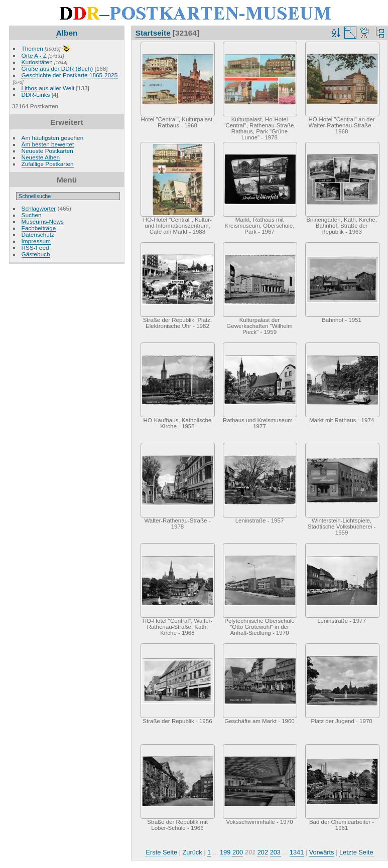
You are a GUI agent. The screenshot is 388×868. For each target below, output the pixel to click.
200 (238, 852)
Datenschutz (38, 234)
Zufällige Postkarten (48, 164)
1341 (297, 852)
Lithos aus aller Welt (48, 88)
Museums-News (43, 221)
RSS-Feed (35, 247)
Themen (32, 48)
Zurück (192, 852)
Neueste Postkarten (47, 151)
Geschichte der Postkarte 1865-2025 (70, 75)
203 (275, 852)
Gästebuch (36, 254)
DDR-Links (36, 95)
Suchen (32, 215)
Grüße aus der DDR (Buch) (57, 68)
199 (225, 852)
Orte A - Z (34, 55)
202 (263, 852)
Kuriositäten (38, 62)
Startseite (153, 33)
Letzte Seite (356, 852)
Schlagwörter (39, 208)
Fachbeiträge (39, 228)
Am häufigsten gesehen (53, 138)
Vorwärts (322, 852)
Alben (67, 33)
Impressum (36, 241)
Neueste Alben (41, 157)
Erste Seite (161, 852)
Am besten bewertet (48, 144)
